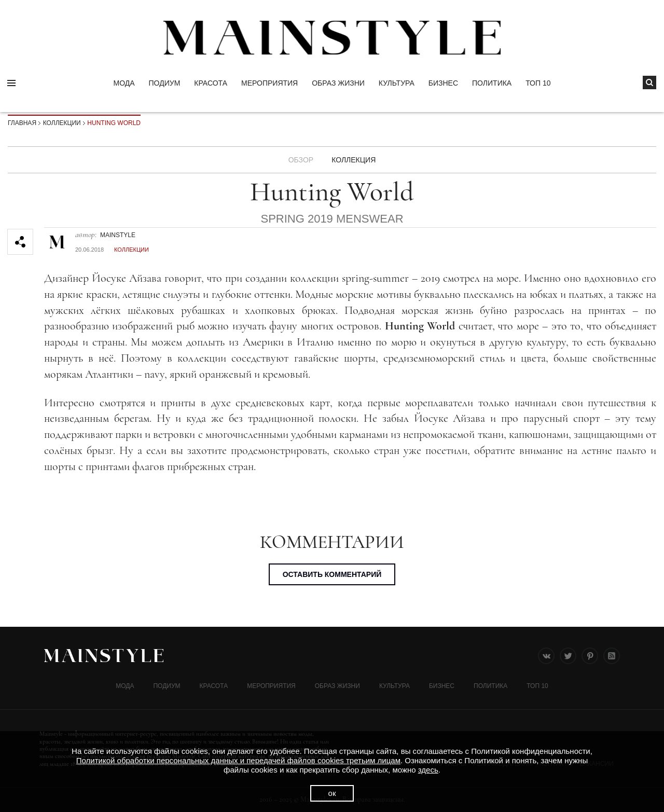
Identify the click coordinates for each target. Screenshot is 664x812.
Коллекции (62, 123)
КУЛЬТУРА (397, 83)
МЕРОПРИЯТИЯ (269, 83)
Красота (211, 83)
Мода (124, 83)
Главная (22, 123)
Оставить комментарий (332, 574)
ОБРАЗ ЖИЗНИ (338, 83)
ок (332, 793)
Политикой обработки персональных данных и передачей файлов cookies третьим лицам (238, 760)
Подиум (165, 83)
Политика (492, 83)
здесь (428, 770)
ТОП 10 (538, 83)
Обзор (301, 160)
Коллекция (354, 160)
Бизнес (443, 83)
